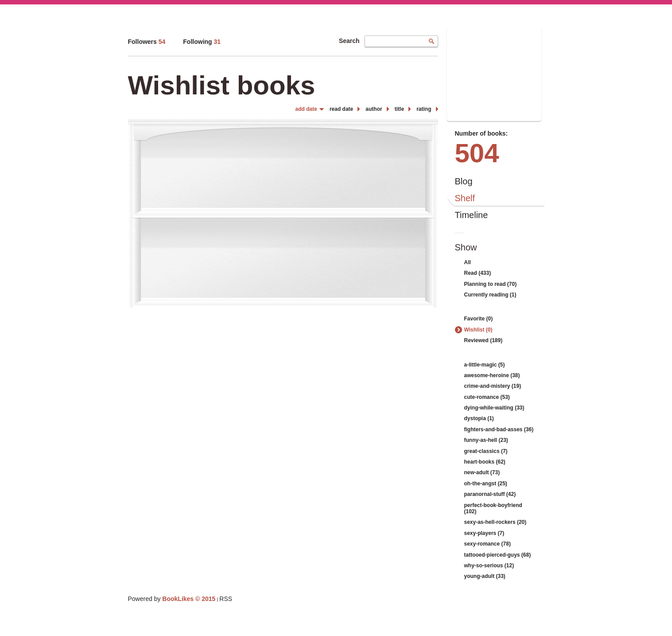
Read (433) (478, 273)
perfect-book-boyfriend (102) (493, 508)
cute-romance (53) (487, 397)
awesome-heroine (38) (492, 375)
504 (477, 153)
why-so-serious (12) (489, 566)
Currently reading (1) (490, 295)
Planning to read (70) (491, 284)
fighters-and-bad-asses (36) (499, 429)
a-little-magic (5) (485, 365)
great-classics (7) (486, 451)
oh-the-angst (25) (486, 484)
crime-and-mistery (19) (493, 386)
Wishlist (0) (478, 330)
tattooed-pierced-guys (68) (498, 555)
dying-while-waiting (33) (494, 408)
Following (202, 42)
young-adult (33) (485, 576)
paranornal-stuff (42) (490, 494)
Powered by (172, 599)
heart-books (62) (485, 462)
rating (424, 109)
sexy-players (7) (484, 533)
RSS (226, 599)
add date (306, 109)
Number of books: (482, 133)
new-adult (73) (482, 472)
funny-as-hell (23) (486, 440)
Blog (464, 181)
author (374, 109)
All (468, 262)
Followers (147, 42)
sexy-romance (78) (487, 544)
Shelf (465, 198)
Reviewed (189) (484, 340)
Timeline (472, 215)
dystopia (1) (479, 418)
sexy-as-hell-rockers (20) (495, 522)
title (399, 109)
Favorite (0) (479, 319)
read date (341, 109)
